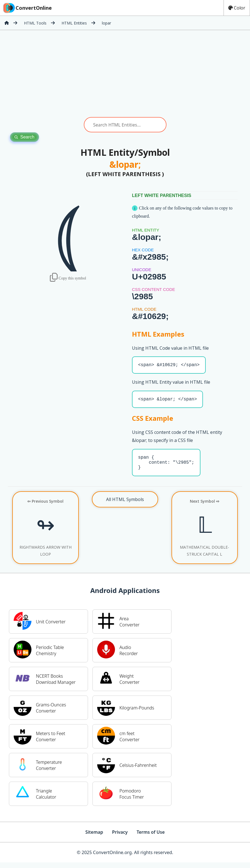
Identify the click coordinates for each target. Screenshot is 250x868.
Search (24, 137)
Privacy (120, 838)
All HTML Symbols (125, 505)
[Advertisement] (125, 74)
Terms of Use (151, 838)
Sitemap (94, 838)
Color (237, 8)
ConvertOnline (27, 8)
